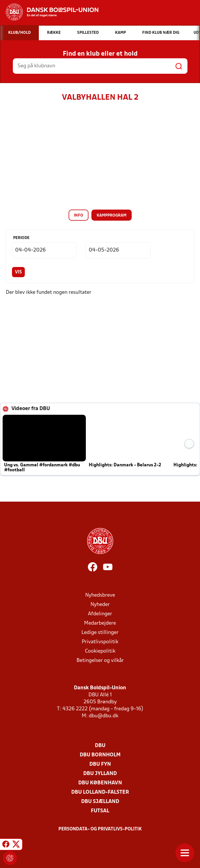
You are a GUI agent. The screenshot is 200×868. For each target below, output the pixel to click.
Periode (21, 238)
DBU (100, 746)
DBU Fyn (100, 764)
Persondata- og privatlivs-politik (100, 829)
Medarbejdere (100, 623)
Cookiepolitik (100, 651)
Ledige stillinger (100, 633)
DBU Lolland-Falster (100, 792)
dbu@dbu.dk (104, 716)
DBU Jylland (100, 774)
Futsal (100, 811)
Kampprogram (112, 216)
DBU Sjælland (100, 802)
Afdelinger (100, 614)
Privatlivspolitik (100, 642)
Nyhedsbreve (100, 595)
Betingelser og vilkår (100, 661)
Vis (18, 272)
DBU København (100, 783)
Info (79, 216)
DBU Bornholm (100, 755)
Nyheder (100, 605)
